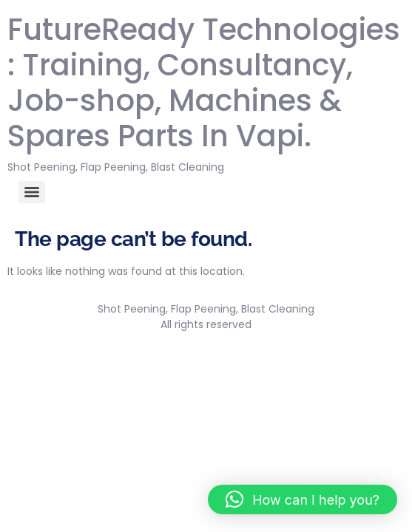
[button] (303, 499)
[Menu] (32, 192)
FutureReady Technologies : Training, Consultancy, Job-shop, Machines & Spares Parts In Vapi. (204, 83)
